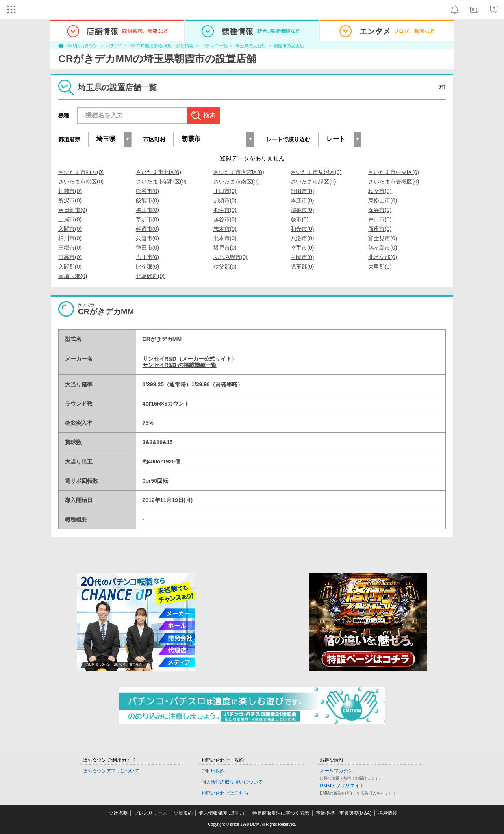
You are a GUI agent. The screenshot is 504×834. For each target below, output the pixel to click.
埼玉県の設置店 (251, 46)
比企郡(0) (147, 267)
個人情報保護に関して (222, 813)
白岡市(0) (302, 257)
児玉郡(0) (302, 267)
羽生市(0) (225, 210)
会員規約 (183, 813)
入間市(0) (70, 229)
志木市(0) (225, 229)
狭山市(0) (147, 210)
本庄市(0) (302, 200)
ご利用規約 (213, 771)
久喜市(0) (147, 238)
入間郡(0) (70, 267)
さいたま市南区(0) (236, 182)
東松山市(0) (383, 200)
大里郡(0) (380, 267)
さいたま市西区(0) (81, 172)
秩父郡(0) (225, 267)
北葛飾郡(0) (150, 276)
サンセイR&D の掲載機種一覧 (180, 365)
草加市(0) (147, 219)
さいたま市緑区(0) (313, 182)
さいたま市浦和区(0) (161, 182)
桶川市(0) (70, 238)
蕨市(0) (299, 219)
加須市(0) (225, 200)
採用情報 (387, 813)
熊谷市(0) (147, 191)
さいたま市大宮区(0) (239, 172)
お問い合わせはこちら (225, 793)
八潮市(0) (302, 238)
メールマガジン (336, 771)
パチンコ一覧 (215, 46)
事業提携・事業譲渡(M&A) (344, 813)
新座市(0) (380, 229)
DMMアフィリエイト (342, 786)
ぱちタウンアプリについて (111, 771)
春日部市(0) (73, 210)
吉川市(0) (147, 257)
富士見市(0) (383, 238)
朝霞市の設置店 (289, 46)
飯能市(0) (147, 200)
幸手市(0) (302, 248)
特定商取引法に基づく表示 (281, 813)
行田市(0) (302, 191)
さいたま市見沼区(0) (316, 172)
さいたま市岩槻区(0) (394, 182)
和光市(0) (302, 229)
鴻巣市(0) (302, 210)
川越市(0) (70, 191)
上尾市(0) (70, 219)
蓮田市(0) (147, 248)
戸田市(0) (380, 219)
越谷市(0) (225, 219)
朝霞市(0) (147, 229)
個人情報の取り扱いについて (232, 782)
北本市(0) (225, 238)
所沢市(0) (70, 200)
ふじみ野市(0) (231, 257)
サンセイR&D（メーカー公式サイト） (190, 359)
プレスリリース (150, 813)
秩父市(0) (380, 191)
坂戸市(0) (225, 248)
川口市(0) (225, 191)
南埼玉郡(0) (73, 276)
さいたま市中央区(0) (394, 172)
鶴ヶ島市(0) (383, 248)
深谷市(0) (380, 210)
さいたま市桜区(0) (81, 182)
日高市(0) (70, 257)
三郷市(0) (70, 248)
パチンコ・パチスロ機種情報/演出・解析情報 (150, 46)
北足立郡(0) (383, 257)
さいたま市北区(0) (158, 172)
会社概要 (118, 813)
